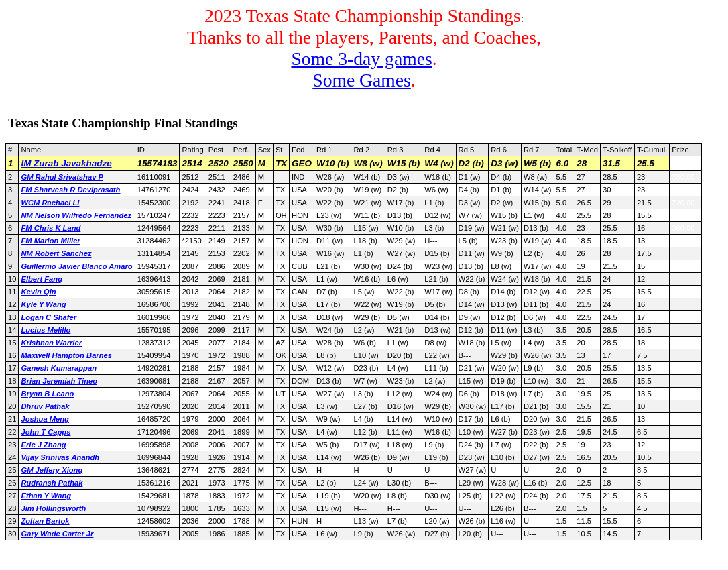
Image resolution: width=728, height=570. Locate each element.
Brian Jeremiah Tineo (59, 381)
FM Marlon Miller (50, 241)
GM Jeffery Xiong (52, 470)
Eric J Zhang (43, 445)
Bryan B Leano (47, 394)
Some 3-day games (361, 59)
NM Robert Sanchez (56, 253)
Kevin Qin (38, 292)
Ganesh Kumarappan (59, 368)
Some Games (362, 80)
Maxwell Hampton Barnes (66, 355)
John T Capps (46, 432)
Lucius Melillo (46, 330)
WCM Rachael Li (50, 203)
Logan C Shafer (49, 317)
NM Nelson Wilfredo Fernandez (76, 215)
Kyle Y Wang (43, 304)
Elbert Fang (42, 279)
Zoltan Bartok (45, 521)
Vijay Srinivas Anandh (60, 457)
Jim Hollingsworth (53, 508)
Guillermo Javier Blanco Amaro (76, 266)
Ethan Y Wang (46, 496)
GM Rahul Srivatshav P (62, 177)
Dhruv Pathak (45, 406)
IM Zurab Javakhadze (66, 163)
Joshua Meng (45, 419)
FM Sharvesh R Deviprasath (70, 190)
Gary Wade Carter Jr (57, 534)
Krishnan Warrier (51, 343)
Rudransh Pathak (52, 483)
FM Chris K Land (51, 228)
